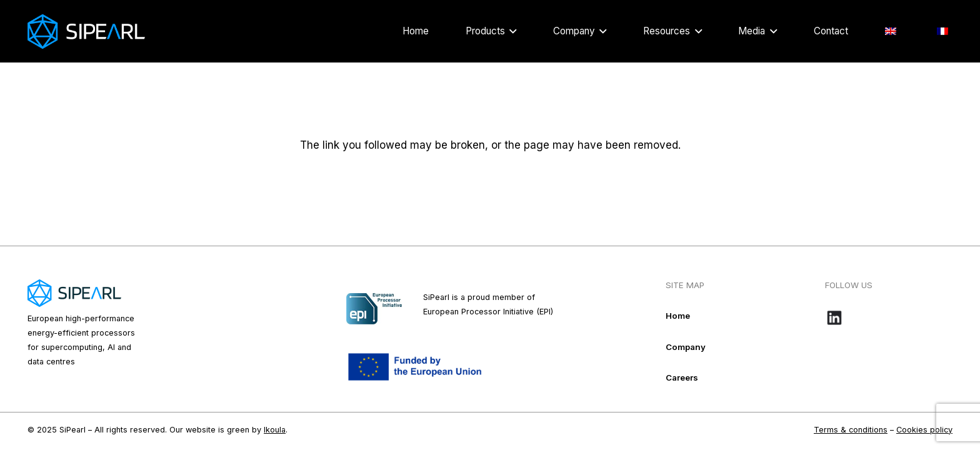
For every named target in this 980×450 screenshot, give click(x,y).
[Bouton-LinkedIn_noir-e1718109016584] (889, 317)
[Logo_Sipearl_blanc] (86, 32)
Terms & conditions (851, 430)
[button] (511, 31)
